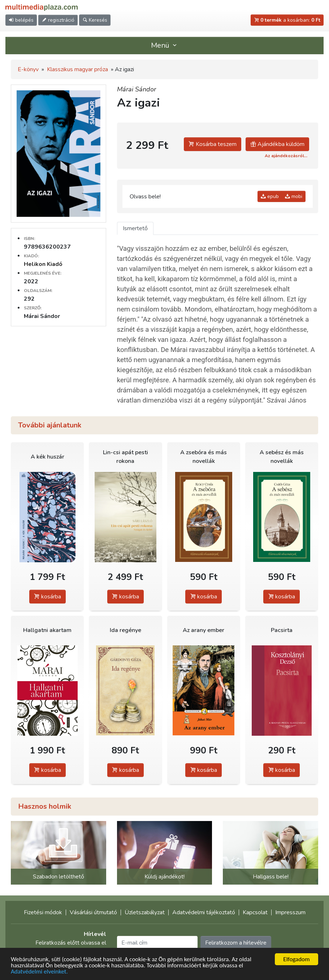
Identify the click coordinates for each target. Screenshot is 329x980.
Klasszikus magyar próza (77, 69)
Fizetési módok (43, 912)
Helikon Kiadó (43, 264)
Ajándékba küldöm (277, 144)
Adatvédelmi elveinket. (39, 972)
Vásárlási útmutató (93, 912)
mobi (294, 196)
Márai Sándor (137, 89)
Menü (165, 45)
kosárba (47, 597)
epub (270, 196)
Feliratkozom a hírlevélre (236, 943)
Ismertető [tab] (135, 228)
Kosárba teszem (213, 144)
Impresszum (290, 912)
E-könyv (28, 69)
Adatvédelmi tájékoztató (204, 912)
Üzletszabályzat (145, 912)
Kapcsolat (255, 912)
